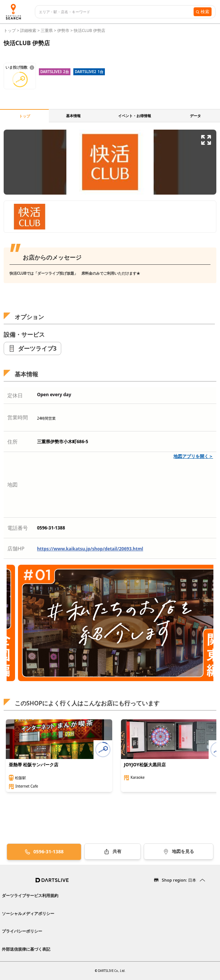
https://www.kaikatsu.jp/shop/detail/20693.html (90, 549)
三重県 (47, 30)
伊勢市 (63, 30)
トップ (10, 30)
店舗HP (16, 548)
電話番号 (18, 528)
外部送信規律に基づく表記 (26, 949)
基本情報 (73, 116)
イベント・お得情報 (135, 116)
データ (195, 116)
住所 (12, 442)
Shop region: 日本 (179, 880)
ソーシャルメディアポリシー (28, 913)
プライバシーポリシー (22, 931)
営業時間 (18, 417)
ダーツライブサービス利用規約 (30, 895)
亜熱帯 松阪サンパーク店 (34, 765)
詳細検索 (29, 30)
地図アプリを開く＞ (193, 456)
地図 (12, 484)
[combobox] (116, 12)
